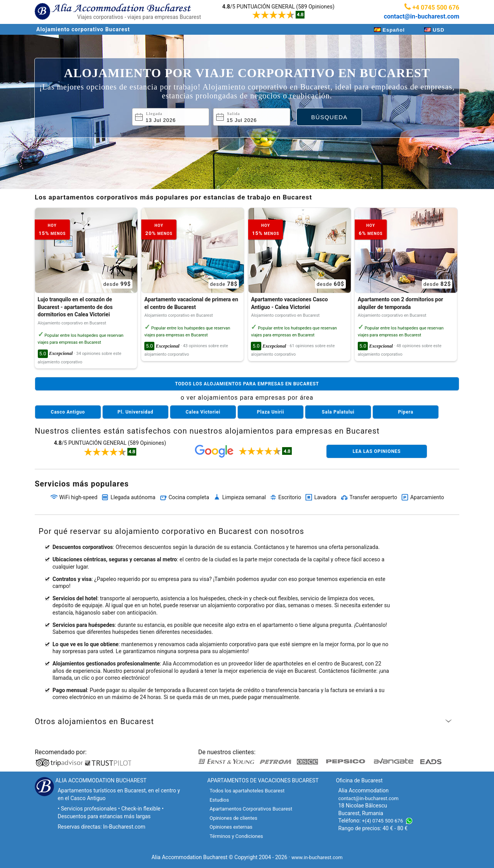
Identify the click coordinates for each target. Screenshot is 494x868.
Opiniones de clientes (233, 818)
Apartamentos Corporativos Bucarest (251, 809)
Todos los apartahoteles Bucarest (247, 791)
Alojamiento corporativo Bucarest (83, 29)
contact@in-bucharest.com (421, 16)
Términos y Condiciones (236, 836)
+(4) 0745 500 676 (382, 821)
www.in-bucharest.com (317, 857)
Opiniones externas (231, 827)
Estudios (219, 800)
